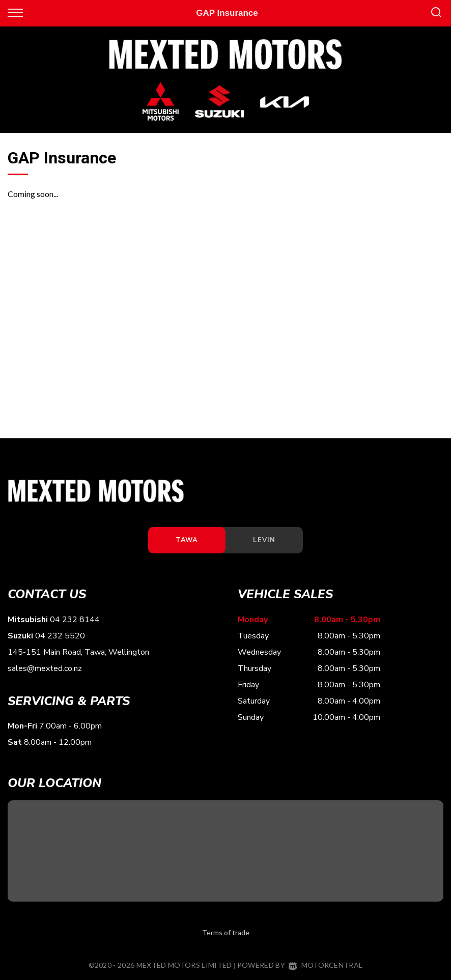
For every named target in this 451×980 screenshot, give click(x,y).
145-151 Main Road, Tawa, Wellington (78, 652)
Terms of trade (226, 932)
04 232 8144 (75, 620)
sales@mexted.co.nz (45, 668)
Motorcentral (326, 965)
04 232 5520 (60, 636)
